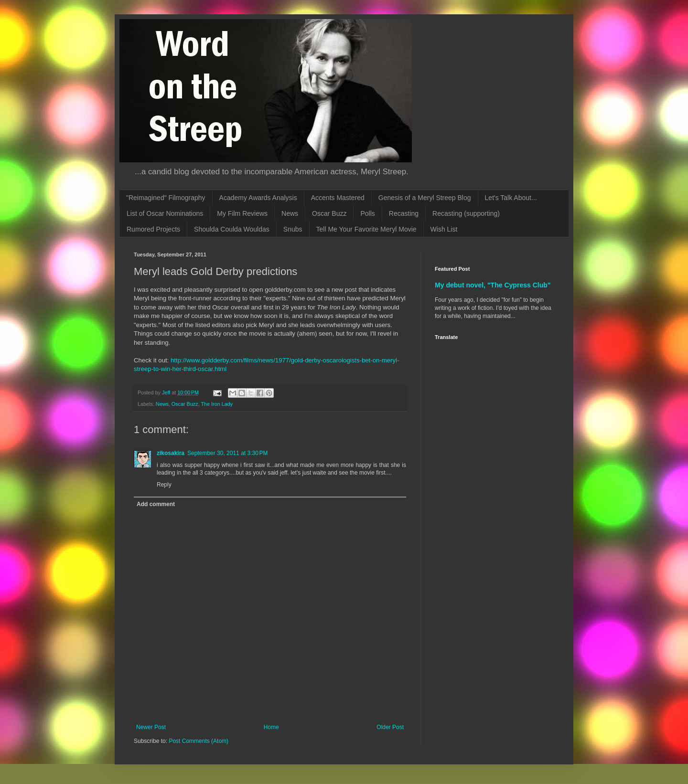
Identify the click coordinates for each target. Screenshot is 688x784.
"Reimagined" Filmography (166, 198)
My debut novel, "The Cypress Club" (493, 285)
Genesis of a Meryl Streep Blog (425, 198)
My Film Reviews (242, 213)
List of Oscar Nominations (165, 213)
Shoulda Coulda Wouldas (232, 229)
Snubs (293, 229)
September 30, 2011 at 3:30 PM (227, 453)
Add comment (156, 504)
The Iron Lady (217, 404)
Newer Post (151, 727)
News (290, 213)
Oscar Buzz (329, 213)
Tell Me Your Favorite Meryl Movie (366, 229)
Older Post (390, 727)
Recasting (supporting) (466, 213)
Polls (367, 213)
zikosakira (171, 453)
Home (271, 727)
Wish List (444, 229)
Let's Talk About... (511, 198)
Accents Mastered (338, 198)
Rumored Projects (153, 229)
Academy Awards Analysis (258, 198)
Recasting (404, 213)
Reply (164, 485)
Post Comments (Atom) (199, 741)
